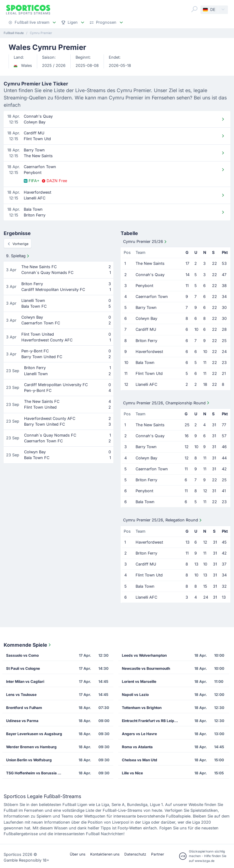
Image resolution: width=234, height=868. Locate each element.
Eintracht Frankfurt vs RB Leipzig (151, 721)
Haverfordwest (149, 352)
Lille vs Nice (132, 773)
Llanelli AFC (146, 384)
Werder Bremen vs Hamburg (31, 747)
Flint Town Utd (149, 373)
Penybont (144, 286)
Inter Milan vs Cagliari (25, 681)
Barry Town (146, 308)
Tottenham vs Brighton (142, 708)
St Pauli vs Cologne (23, 668)
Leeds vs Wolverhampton (144, 655)
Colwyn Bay (146, 318)
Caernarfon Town (152, 297)
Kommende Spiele (28, 645)
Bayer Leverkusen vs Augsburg (34, 734)
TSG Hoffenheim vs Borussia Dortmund (37, 773)
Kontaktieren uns (105, 854)
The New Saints (150, 263)
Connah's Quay (150, 275)
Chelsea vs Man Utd (140, 760)
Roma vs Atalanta (137, 747)
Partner (158, 854)
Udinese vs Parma (22, 721)
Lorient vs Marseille (139, 681)
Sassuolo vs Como (22, 655)
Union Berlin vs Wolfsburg (29, 760)
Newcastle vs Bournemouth (146, 668)
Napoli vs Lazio (135, 695)
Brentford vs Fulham (24, 708)
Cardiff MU (146, 329)
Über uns (78, 854)
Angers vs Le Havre (139, 734)
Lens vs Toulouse (21, 695)
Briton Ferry (146, 341)
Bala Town (145, 363)
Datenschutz (135, 854)
